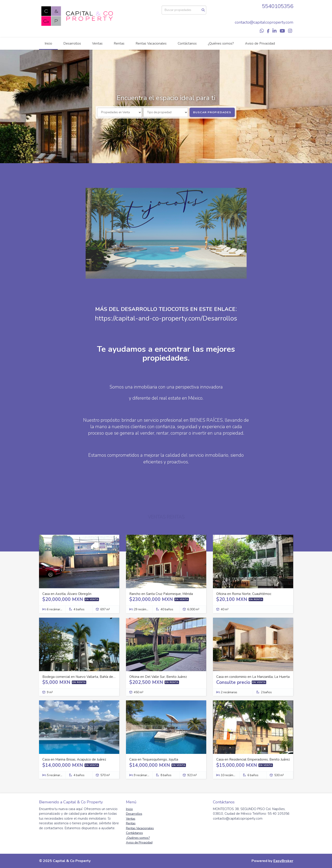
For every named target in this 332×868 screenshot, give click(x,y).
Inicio (48, 43)
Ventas (97, 43)
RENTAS (175, 517)
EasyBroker (283, 861)
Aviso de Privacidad (260, 43)
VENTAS (157, 517)
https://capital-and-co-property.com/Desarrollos (166, 318)
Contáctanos (187, 43)
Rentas (119, 43)
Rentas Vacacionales (151, 43)
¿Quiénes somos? (221, 43)
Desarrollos (72, 43)
